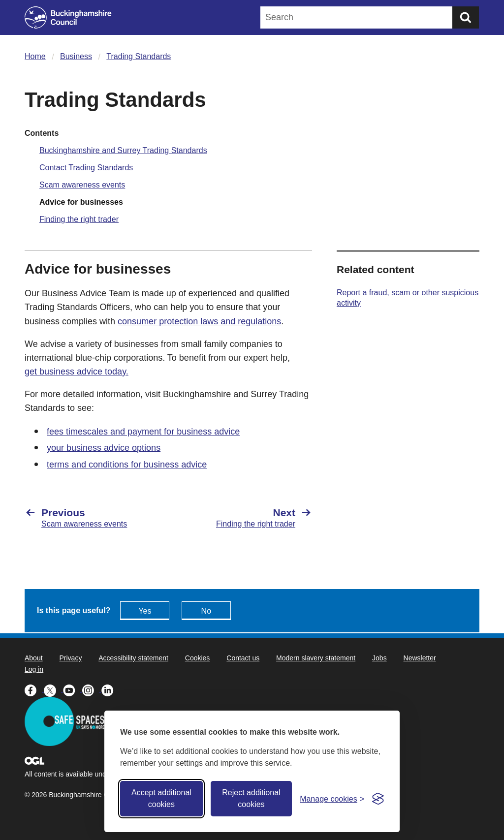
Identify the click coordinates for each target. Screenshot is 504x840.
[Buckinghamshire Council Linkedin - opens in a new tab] (110, 689)
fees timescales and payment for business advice (143, 432)
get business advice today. (77, 372)
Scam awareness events (82, 185)
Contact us (243, 658)
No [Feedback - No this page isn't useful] (206, 611)
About (34, 658)
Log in (34, 669)
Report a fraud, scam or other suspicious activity (408, 298)
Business (76, 56)
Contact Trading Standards (86, 168)
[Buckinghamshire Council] (68, 17)
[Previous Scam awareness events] (92, 518)
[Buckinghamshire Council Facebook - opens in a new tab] (34, 689)
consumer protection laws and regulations (199, 321)
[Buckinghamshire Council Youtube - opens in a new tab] (73, 689)
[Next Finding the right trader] (245, 518)
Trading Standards (139, 56)
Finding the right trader (79, 219)
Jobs (379, 658)
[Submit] (466, 17)
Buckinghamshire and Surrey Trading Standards (123, 150)
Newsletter (420, 658)
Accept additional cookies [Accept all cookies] (161, 798)
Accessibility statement (133, 658)
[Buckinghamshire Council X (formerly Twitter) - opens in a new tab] (53, 689)
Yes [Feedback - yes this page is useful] (145, 611)
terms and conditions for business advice (127, 465)
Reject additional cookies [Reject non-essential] (251, 798)
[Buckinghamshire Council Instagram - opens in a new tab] (92, 689)
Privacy (70, 658)
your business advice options (104, 448)
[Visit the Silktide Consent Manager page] (378, 799)
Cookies (198, 658)
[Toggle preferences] (332, 799)
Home (35, 56)
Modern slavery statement (316, 658)
